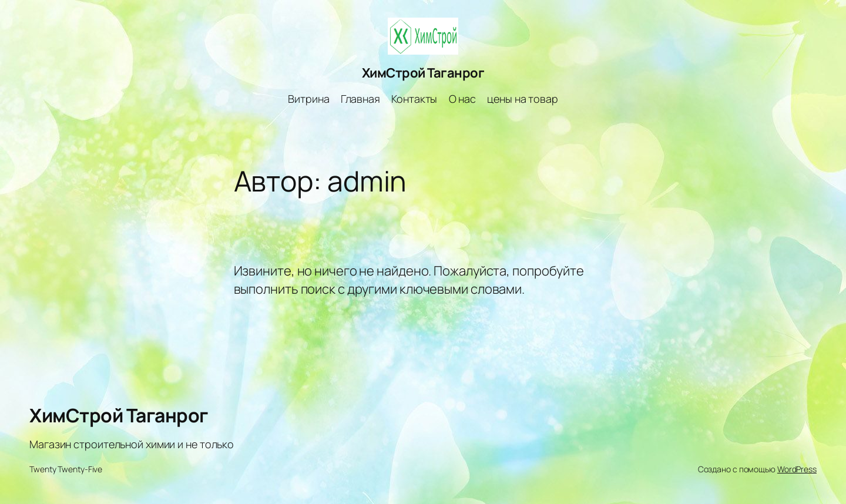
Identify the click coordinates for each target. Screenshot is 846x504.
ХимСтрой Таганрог (423, 73)
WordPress (797, 469)
